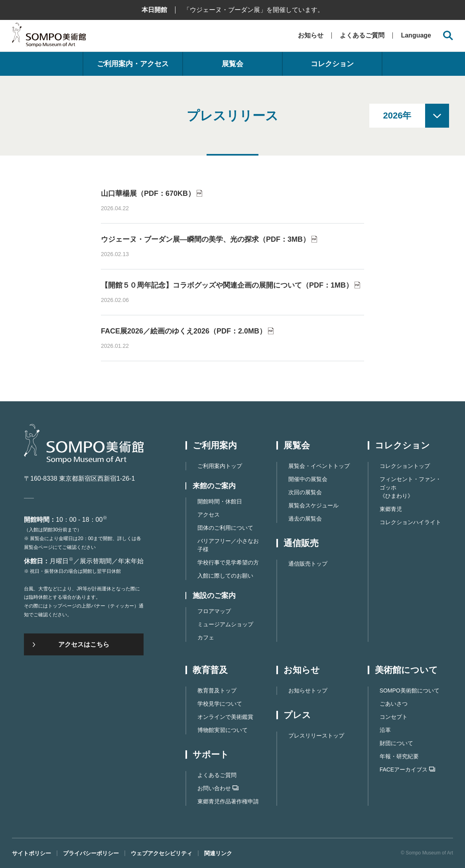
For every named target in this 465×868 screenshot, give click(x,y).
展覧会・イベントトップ (319, 466)
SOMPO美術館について (410, 690)
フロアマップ (214, 611)
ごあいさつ (394, 704)
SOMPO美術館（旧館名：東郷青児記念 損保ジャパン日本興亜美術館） (49, 37)
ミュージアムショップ (225, 624)
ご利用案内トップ (220, 466)
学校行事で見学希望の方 (228, 562)
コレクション (332, 64)
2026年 (397, 115)
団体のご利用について (225, 528)
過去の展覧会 (305, 519)
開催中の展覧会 (308, 479)
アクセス (209, 515)
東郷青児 (391, 509)
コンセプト (394, 717)
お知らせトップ (308, 690)
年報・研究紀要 (399, 756)
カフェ (206, 637)
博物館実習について (223, 730)
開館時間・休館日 (220, 501)
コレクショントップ (405, 466)
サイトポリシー (32, 853)
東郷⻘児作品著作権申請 (228, 801)
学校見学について (220, 704)
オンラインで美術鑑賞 (225, 717)
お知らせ (311, 35)
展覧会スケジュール (313, 505)
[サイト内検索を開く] (448, 36)
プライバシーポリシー (91, 853)
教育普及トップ (217, 690)
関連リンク (218, 853)
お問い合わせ (218, 788)
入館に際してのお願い (225, 576)
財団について (396, 743)
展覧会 (232, 64)
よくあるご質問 (362, 35)
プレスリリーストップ (316, 736)
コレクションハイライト (410, 522)
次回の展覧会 (305, 492)
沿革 (385, 730)
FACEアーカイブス (408, 769)
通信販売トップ (308, 564)
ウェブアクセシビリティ (162, 853)
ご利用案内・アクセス (133, 64)
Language (416, 36)
